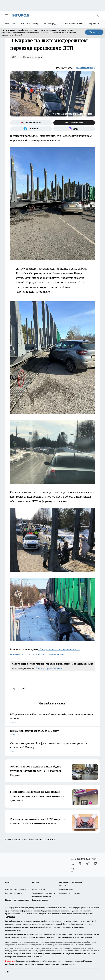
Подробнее (10, 917)
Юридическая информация (17, 900)
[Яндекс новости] (31, 123)
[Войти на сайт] (97, 15)
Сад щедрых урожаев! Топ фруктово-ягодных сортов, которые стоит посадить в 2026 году (52, 747)
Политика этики (66, 889)
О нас (8, 882)
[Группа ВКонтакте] (73, 864)
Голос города (50, 24)
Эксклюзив (10, 24)
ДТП (15, 57)
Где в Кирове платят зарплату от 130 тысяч (52, 733)
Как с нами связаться (14, 893)
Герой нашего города (73, 24)
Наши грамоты (39, 889)
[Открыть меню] (6, 15)
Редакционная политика (70, 893)
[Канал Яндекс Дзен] (74, 123)
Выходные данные (40, 900)
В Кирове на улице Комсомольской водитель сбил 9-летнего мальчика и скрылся (52, 719)
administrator (86, 68)
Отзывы (36, 882)
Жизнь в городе (32, 57)
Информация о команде (16, 889)
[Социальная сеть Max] (74, 129)
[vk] (14, 689)
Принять (94, 32)
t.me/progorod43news (50, 668)
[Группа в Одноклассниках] (80, 864)
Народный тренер (30, 24)
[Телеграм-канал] (31, 129)
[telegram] (24, 689)
